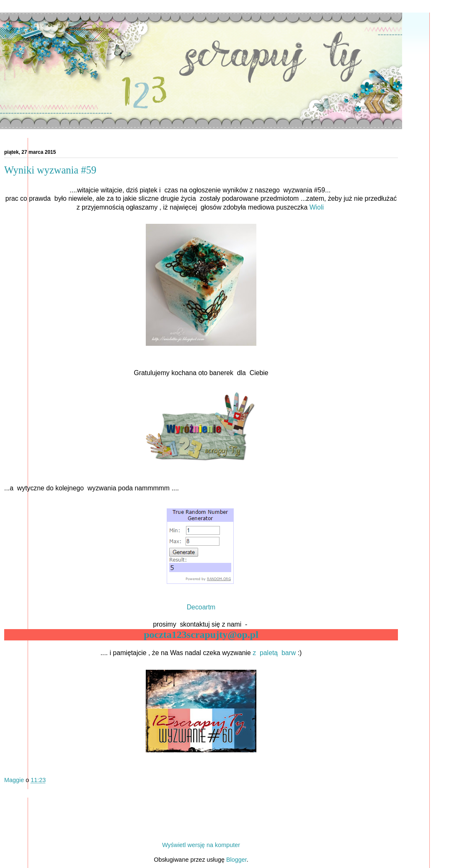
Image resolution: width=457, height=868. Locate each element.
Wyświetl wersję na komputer (201, 845)
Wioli (318, 207)
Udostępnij (20, 793)
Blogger (236, 860)
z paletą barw (273, 653)
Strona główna (201, 829)
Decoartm (201, 607)
